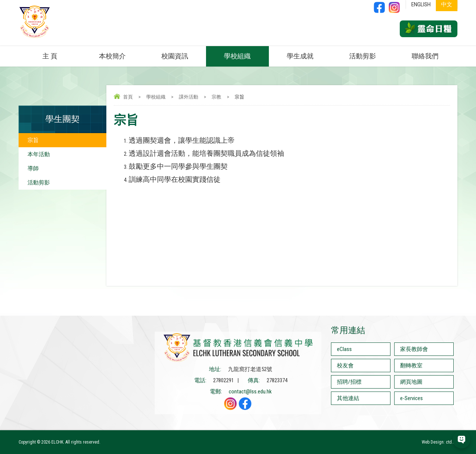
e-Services (411, 398)
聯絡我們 (425, 56)
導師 (33, 168)
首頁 (128, 97)
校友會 (345, 366)
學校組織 (237, 56)
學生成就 (300, 56)
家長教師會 (414, 349)
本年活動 (39, 154)
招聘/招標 (349, 382)
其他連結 (348, 398)
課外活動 (189, 97)
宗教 (216, 97)
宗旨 (33, 140)
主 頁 (50, 56)
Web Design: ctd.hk (440, 442)
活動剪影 (363, 56)
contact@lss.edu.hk (250, 392)
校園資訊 (175, 56)
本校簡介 (112, 56)
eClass (344, 349)
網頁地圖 (411, 382)
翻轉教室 (411, 366)
